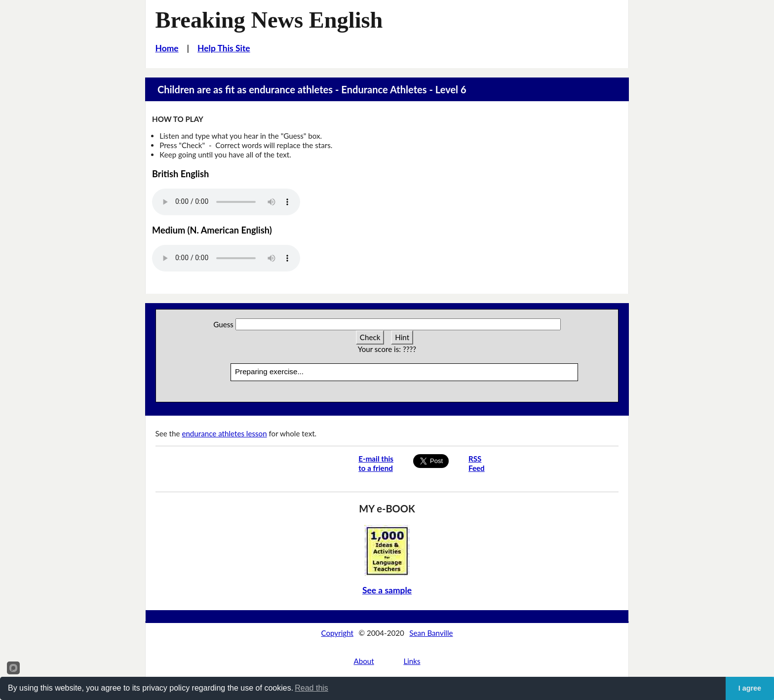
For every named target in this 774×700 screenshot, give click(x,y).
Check (370, 337)
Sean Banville (431, 633)
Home (167, 48)
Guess (223, 324)
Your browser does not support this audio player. (226, 202)
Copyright (337, 633)
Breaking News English (269, 20)
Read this (311, 688)
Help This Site (224, 48)
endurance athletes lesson (224, 433)
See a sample (387, 590)
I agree (750, 688)
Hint (402, 337)
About (364, 661)
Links (412, 661)
